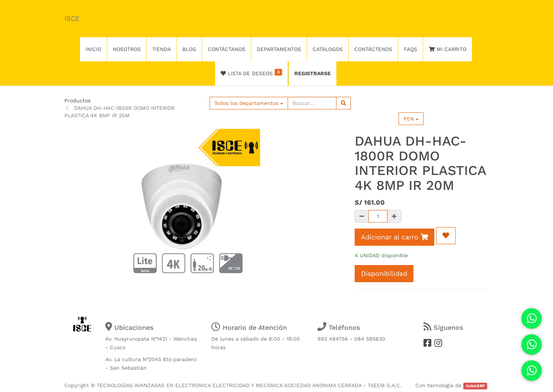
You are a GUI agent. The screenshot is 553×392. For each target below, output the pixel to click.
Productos (77, 101)
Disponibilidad (384, 273)
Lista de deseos (251, 73)
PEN (411, 119)
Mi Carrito (447, 49)
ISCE (72, 18)
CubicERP (475, 386)
